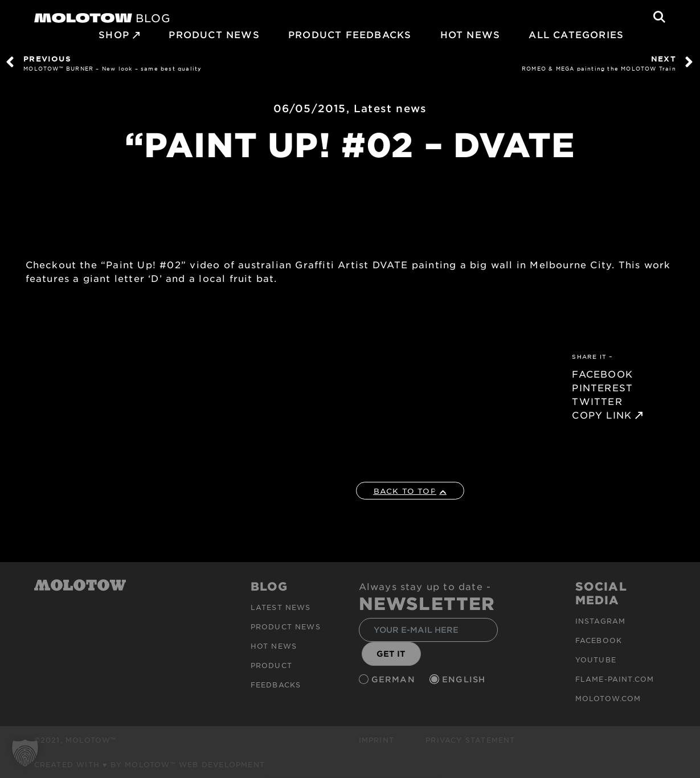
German (395, 679)
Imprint (376, 740)
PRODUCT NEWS (214, 34)
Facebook (599, 640)
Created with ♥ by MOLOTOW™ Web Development (150, 764)
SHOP (114, 34)
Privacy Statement (470, 740)
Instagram (601, 621)
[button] (25, 753)
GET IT (391, 654)
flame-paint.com (615, 679)
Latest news (390, 108)
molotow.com (608, 698)
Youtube (596, 660)
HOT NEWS (470, 34)
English (465, 679)
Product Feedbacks (350, 34)
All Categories (576, 34)
